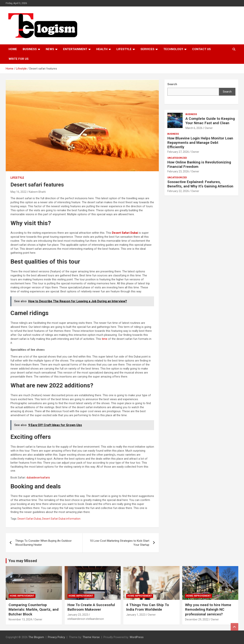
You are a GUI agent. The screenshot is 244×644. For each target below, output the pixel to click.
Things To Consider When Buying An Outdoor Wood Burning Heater (43, 543)
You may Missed (23, 561)
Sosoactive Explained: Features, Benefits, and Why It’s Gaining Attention (200, 184)
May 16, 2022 (18, 192)
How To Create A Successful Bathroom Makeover (91, 607)
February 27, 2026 (178, 152)
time (105, 339)
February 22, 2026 (178, 191)
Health (102, 49)
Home (13, 49)
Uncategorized (177, 158)
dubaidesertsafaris (38, 478)
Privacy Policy (56, 637)
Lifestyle (124, 49)
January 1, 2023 (136, 615)
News (50, 49)
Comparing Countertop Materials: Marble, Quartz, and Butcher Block (34, 610)
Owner (209, 128)
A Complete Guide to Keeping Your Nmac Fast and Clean (210, 121)
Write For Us (19, 59)
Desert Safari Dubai (29, 519)
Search (227, 92)
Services (147, 49)
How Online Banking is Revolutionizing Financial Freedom (199, 164)
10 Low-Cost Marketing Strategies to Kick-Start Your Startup (120, 543)
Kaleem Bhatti (37, 192)
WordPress (137, 637)
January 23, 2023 (78, 615)
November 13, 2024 (20, 619)
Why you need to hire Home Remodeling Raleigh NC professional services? (208, 610)
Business (30, 49)
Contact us (201, 49)
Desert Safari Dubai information (61, 519)
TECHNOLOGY (173, 49)
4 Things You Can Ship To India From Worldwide (148, 607)
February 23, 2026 (178, 171)
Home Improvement (22, 596)
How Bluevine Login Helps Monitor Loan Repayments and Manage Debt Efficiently (200, 143)
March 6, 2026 (194, 128)
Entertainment (75, 49)
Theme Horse (91, 637)
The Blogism (36, 637)
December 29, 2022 (197, 619)
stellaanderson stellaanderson (86, 619)
